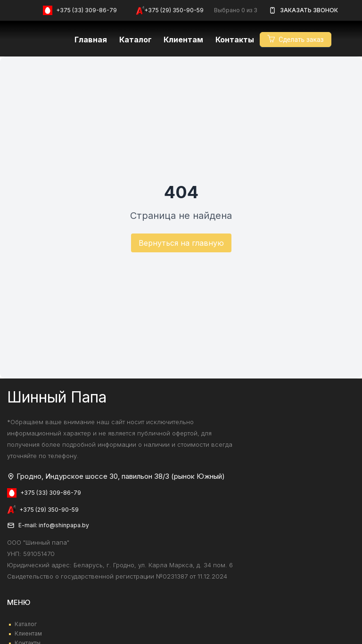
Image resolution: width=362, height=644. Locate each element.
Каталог (136, 40)
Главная (91, 40)
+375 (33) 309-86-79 (86, 10)
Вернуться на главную (181, 243)
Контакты (235, 40)
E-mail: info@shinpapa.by (54, 525)
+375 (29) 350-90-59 (174, 10)
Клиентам (183, 40)
